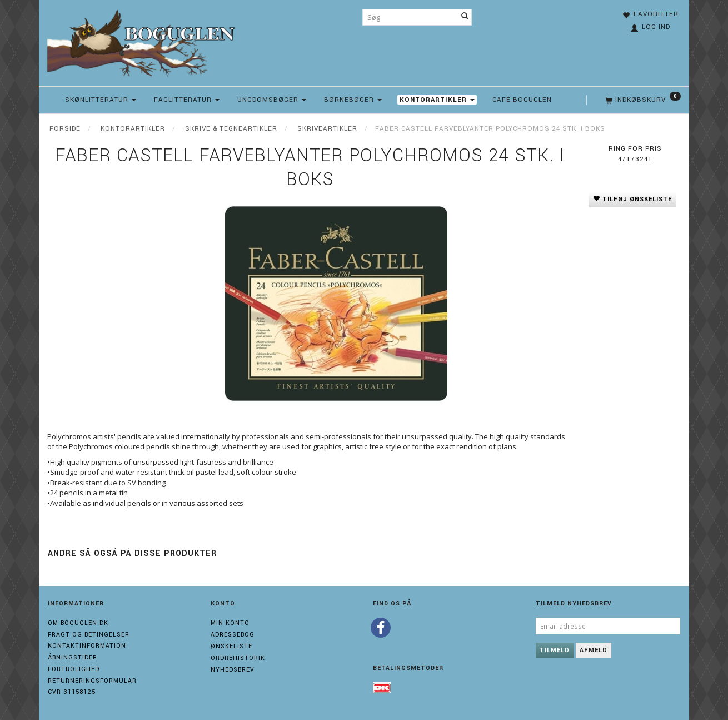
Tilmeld (555, 650)
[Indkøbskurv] (642, 100)
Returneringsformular (92, 681)
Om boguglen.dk (78, 623)
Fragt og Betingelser (89, 635)
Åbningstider (73, 657)
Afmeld (594, 650)
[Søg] (465, 17)
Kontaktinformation (87, 646)
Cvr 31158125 (72, 692)
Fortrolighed (74, 669)
